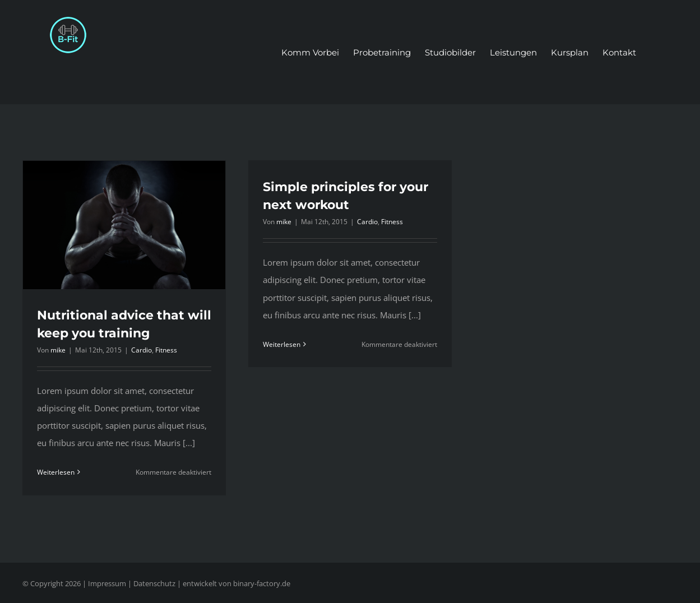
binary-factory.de (262, 583)
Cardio (142, 350)
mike (58, 350)
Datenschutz (154, 583)
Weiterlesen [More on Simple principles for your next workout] (282, 344)
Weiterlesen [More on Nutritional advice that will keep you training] (56, 472)
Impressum (107, 583)
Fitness (166, 350)
